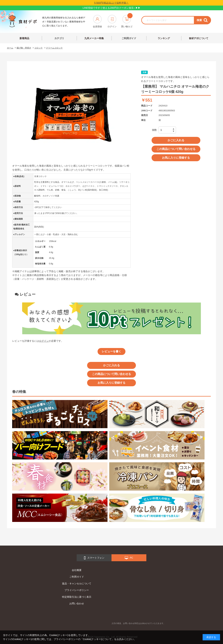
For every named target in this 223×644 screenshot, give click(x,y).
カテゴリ (59, 38)
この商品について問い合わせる (176, 149)
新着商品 (24, 38)
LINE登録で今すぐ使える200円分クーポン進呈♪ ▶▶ (111, 8)
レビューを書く (111, 351)
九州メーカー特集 (94, 38)
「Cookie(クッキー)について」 (97, 639)
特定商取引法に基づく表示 (77, 597)
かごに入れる (176, 140)
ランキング (164, 38)
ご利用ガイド (129, 38)
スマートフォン (94, 558)
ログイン (112, 21)
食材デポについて (199, 38)
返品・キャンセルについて (77, 583)
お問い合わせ (77, 603)
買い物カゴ (127, 21)
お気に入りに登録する (176, 158)
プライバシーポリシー (77, 590)
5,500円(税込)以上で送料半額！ (111, 3)
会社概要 (77, 570)
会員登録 (97, 21)
